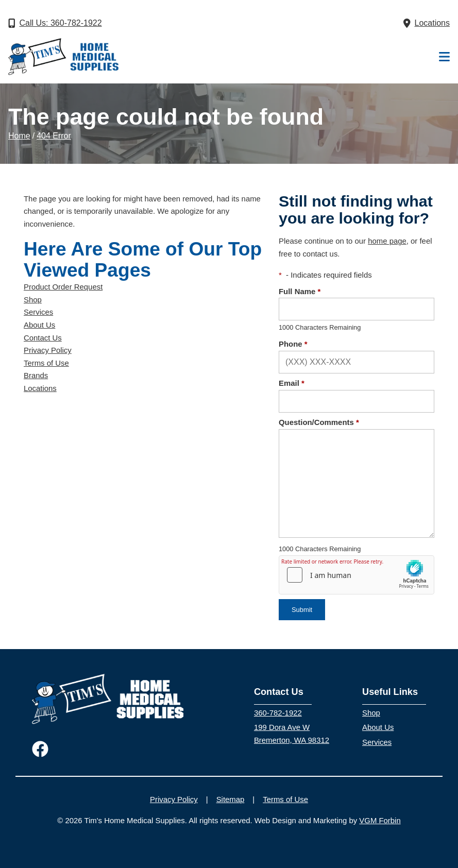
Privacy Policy (48, 350)
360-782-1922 (278, 713)
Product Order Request (63, 287)
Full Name (300, 292)
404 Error (54, 136)
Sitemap (231, 799)
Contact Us (43, 338)
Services (38, 312)
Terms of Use (46, 363)
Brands (36, 376)
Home (19, 136)
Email (292, 383)
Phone (293, 344)
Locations (40, 388)
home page (387, 241)
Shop (33, 300)
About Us (39, 325)
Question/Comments (319, 422)
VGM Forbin (380, 821)
